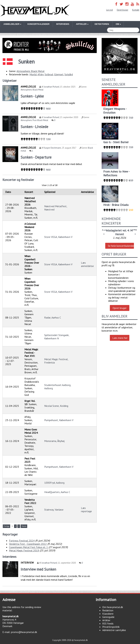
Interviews (63, 24)
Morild (33, 74)
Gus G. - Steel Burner (116, 142)
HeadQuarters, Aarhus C (57, 492)
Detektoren (102, 24)
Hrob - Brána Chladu (116, 205)
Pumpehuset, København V (59, 420)
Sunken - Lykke (32, 96)
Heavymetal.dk (35, 11)
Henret (120, 234)
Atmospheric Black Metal (30, 71)
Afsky (40, 74)
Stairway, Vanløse (54, 510)
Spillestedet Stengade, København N (57, 337)
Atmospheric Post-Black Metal (34, 120)
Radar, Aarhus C (53, 317)
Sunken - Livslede (34, 127)
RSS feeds (108, 623)
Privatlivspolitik (111, 627)
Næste (24, 526)
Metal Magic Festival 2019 (24, 550)
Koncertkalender (38, 24)
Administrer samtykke (114, 630)
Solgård (69, 74)
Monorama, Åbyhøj (54, 441)
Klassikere (108, 614)
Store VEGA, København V (58, 237)
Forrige (6, 526)
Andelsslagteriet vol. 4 (115, 230)
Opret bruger (122, 10)
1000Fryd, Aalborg (54, 483)
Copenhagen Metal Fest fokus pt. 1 (28, 547)
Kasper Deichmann (52, 148)
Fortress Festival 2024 (22, 541)
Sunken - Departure (36, 157)
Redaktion (108, 610)
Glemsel (59, 74)
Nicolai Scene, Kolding (56, 406)
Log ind (110, 10)
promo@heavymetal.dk (24, 632)
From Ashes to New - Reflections (116, 173)
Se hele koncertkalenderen (121, 246)
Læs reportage (86, 510)
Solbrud (49, 74)
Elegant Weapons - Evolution (115, 111)
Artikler (106, 620)
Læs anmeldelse (87, 264)
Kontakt (136, 10)
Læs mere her (120, 338)
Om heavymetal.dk (113, 607)
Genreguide (108, 617)
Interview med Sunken (38, 569)
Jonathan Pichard (51, 87)
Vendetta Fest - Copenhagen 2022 (28, 544)
